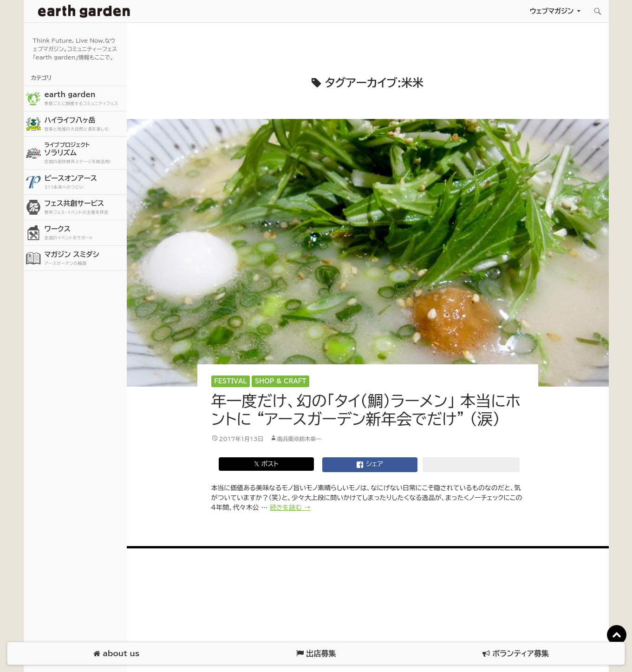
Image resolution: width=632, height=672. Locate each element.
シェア (370, 465)
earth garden (85, 99)
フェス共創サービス (85, 208)
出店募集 (316, 654)
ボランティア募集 (515, 654)
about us (116, 654)
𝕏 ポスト (266, 464)
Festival (230, 381)
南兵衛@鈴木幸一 (300, 439)
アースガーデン (84, 11)
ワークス (85, 233)
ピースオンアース (85, 182)
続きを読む (290, 507)
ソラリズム (85, 153)
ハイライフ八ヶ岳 (85, 124)
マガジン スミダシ (85, 259)
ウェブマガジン (552, 11)
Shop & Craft (281, 381)
